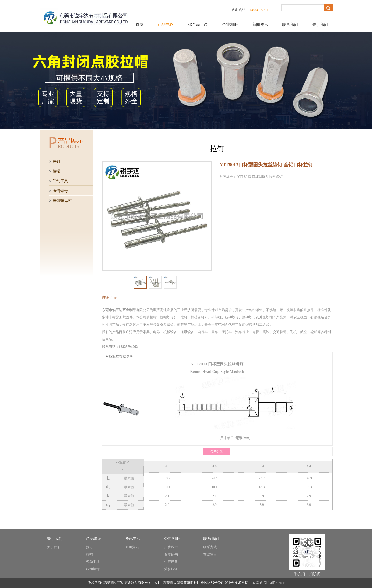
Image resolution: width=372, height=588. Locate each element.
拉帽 (89, 554)
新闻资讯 (260, 25)
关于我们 (320, 25)
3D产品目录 (198, 25)
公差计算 (217, 451)
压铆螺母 (93, 569)
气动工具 (93, 562)
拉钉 (89, 547)
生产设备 (171, 562)
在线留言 (210, 554)
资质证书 (171, 554)
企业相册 (230, 25)
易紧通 (257, 583)
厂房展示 (171, 547)
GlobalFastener (274, 583)
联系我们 (290, 25)
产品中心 (165, 25)
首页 (139, 25)
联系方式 (210, 547)
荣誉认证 (171, 569)
